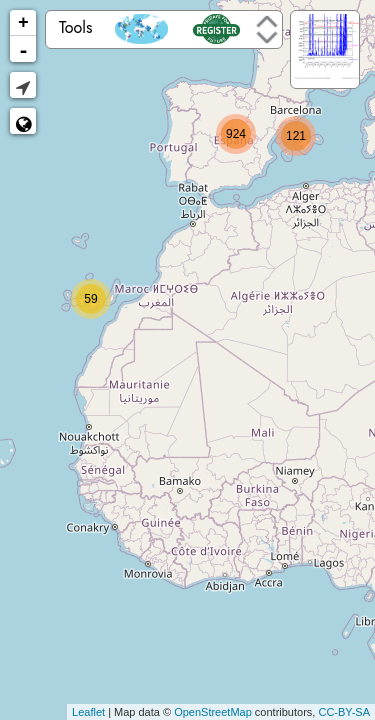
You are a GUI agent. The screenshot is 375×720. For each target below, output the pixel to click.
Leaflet (88, 712)
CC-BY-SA (344, 712)
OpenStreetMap (213, 712)
